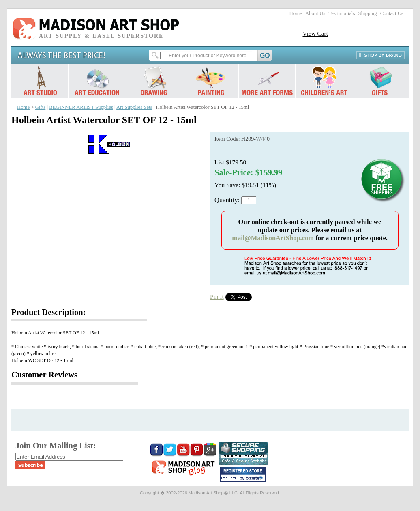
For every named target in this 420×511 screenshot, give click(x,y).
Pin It (217, 296)
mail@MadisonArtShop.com (273, 238)
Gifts (41, 107)
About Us (315, 13)
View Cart (315, 33)
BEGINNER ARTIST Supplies (81, 107)
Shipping (368, 13)
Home (296, 13)
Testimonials (342, 13)
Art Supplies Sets (134, 107)
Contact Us (392, 13)
